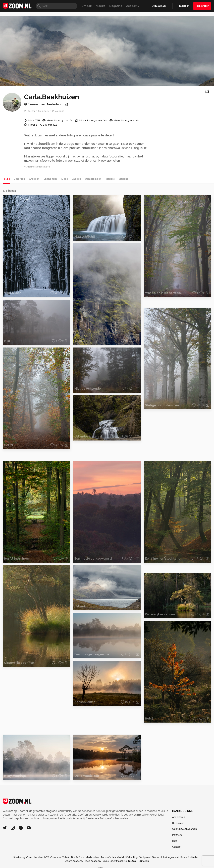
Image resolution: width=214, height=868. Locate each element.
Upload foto (159, 6)
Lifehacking (131, 857)
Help (175, 841)
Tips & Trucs (77, 857)
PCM (47, 857)
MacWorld (118, 857)
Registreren (202, 6)
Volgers (110, 179)
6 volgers (43, 111)
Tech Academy (93, 861)
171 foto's (29, 111)
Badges (76, 179)
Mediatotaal (93, 857)
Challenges (50, 179)
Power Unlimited (190, 857)
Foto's (6, 179)
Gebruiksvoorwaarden (184, 829)
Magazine (116, 6)
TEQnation (143, 861)
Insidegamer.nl (171, 857)
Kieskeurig (19, 857)
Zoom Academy (74, 861)
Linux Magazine (118, 861)
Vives (105, 861)
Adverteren (179, 817)
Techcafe (106, 857)
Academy (133, 6)
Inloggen (184, 6)
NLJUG (132, 861)
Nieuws (100, 6)
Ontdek (86, 6)
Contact (177, 847)
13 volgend (58, 111)
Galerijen (19, 179)
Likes (64, 179)
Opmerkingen (93, 179)
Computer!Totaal (60, 857)
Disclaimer (178, 823)
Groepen (34, 179)
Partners (177, 835)
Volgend (124, 179)
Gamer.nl (157, 857)
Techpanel (145, 857)
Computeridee (34, 857)
